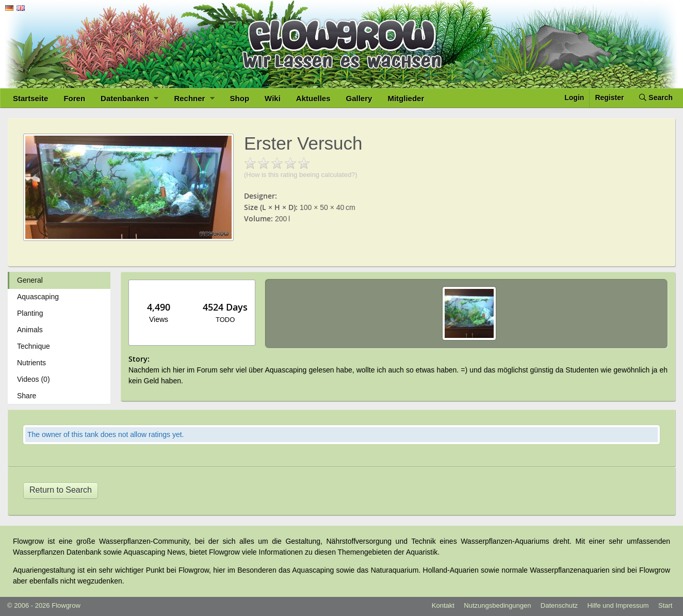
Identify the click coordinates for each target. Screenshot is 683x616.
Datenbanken (129, 98)
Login (574, 98)
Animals (30, 330)
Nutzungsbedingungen (497, 605)
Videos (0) (34, 379)
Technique (34, 346)
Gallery (359, 98)
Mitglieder (406, 98)
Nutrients (31, 363)
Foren (74, 98)
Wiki (273, 98)
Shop (240, 98)
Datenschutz (559, 605)
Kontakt (443, 605)
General (30, 280)
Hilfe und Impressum (618, 605)
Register (609, 98)
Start (665, 605)
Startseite (30, 98)
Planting (30, 313)
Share (27, 396)
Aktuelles (313, 98)
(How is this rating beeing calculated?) (301, 175)
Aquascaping (38, 297)
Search (656, 98)
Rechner (194, 98)
